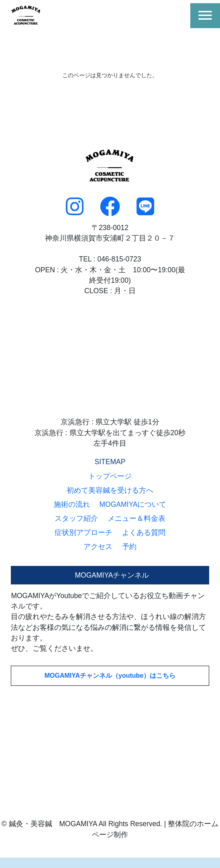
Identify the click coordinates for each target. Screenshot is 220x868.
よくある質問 (144, 533)
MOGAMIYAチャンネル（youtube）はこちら (110, 676)
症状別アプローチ (84, 533)
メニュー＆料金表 (136, 518)
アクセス (98, 547)
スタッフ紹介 (76, 518)
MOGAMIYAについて (133, 504)
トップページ (110, 476)
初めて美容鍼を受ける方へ (110, 490)
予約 (129, 547)
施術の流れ (72, 504)
